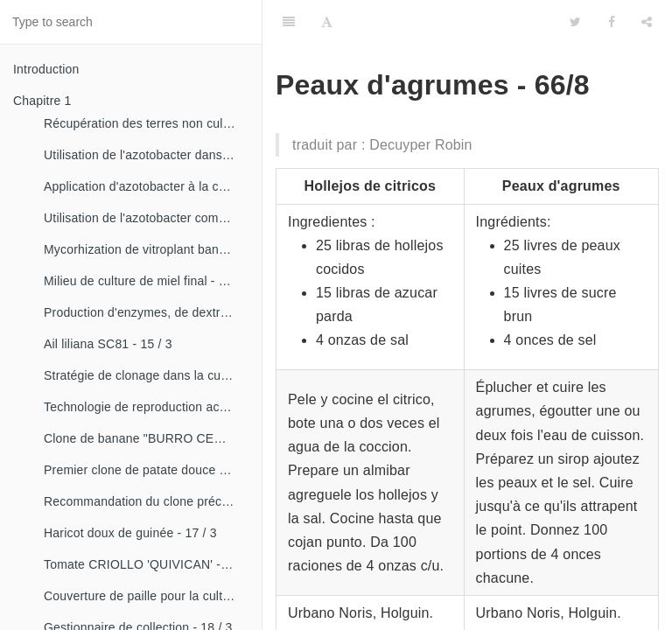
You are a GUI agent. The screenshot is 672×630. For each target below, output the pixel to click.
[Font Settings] (327, 22)
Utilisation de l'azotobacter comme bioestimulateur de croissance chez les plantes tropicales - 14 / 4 (146, 218)
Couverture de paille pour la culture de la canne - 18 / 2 (146, 596)
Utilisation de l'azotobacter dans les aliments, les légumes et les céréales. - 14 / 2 (146, 155)
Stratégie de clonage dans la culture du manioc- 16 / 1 (146, 375)
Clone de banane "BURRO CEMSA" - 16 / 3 (146, 438)
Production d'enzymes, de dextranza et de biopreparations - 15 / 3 (146, 312)
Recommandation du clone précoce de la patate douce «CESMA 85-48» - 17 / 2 (146, 501)
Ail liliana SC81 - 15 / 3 (108, 344)
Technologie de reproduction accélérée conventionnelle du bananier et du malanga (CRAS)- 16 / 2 (146, 407)
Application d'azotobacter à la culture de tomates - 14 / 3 (146, 186)
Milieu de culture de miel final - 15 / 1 (146, 281)
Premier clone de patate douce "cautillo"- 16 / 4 (146, 470)
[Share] (647, 22)
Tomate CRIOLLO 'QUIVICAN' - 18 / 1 (146, 564)
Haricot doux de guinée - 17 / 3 (130, 533)
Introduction (46, 69)
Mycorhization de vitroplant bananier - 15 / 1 (146, 249)
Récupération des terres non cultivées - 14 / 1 (146, 123)
